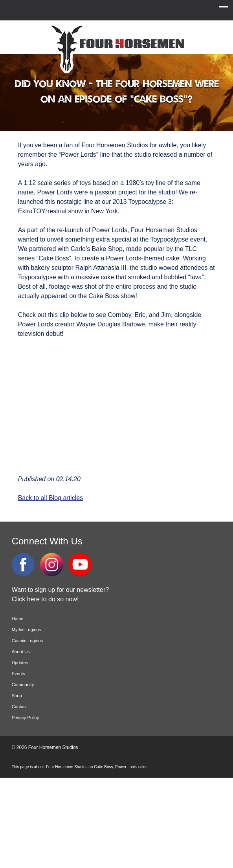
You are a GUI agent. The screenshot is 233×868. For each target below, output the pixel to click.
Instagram (51, 564)
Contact (19, 707)
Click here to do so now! (45, 599)
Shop (17, 696)
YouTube (80, 564)
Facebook (23, 564)
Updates (20, 663)
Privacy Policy (26, 718)
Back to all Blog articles (50, 498)
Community (23, 685)
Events (18, 674)
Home (18, 619)
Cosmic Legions (28, 641)
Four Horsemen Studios (117, 49)
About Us (21, 652)
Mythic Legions (27, 630)
